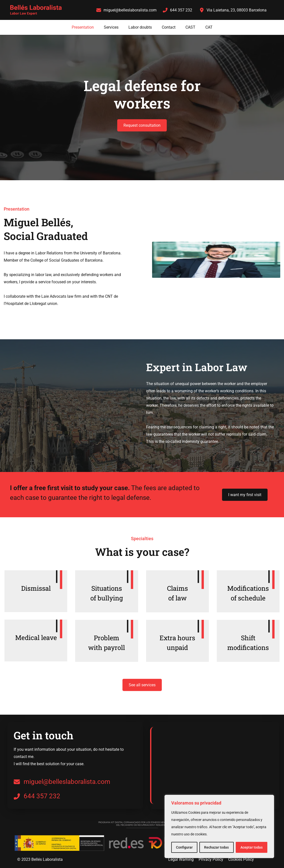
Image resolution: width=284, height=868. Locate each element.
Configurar (184, 847)
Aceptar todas (252, 847)
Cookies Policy (241, 859)
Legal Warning (181, 859)
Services (111, 27)
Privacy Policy (211, 859)
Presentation (83, 27)
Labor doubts (140, 27)
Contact (169, 27)
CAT (209, 27)
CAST (190, 27)
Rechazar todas (216, 847)
